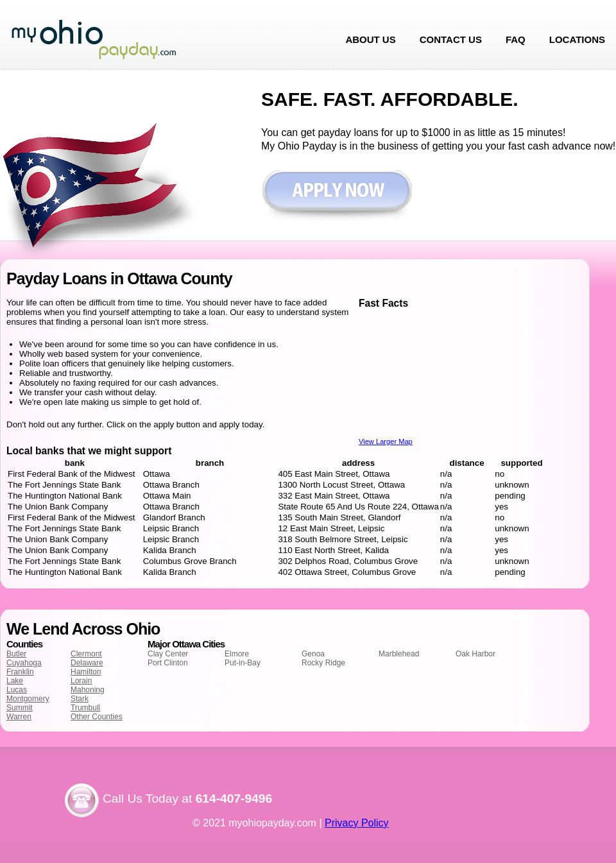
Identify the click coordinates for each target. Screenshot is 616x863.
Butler (16, 654)
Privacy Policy (357, 823)
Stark (80, 699)
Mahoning (88, 690)
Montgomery (28, 699)
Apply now (337, 197)
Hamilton (86, 672)
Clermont (86, 654)
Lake (15, 681)
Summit (20, 708)
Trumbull (85, 708)
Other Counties (97, 717)
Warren (19, 717)
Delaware (87, 663)
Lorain (81, 681)
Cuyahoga (24, 663)
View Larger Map (386, 441)
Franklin (20, 672)
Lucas (17, 690)
